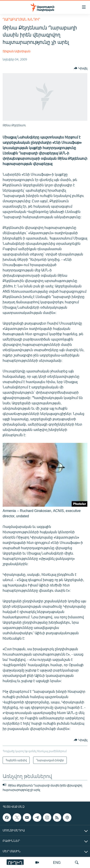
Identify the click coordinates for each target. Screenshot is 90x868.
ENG (57, 862)
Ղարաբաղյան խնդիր (21, 19)
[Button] (81, 68)
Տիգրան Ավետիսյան (16, 51)
